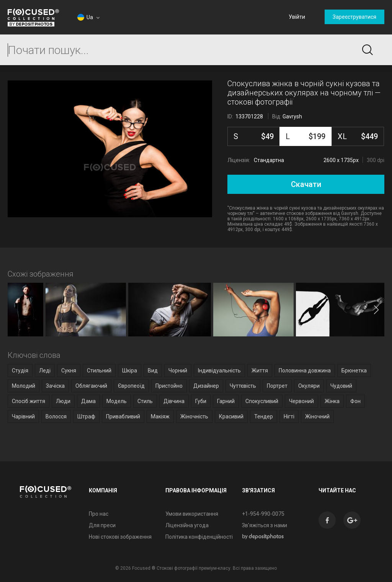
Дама (88, 401)
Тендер (264, 416)
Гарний (226, 401)
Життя (260, 371)
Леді (45, 371)
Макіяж (160, 416)
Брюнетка (354, 371)
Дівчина (174, 401)
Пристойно (169, 386)
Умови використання (192, 514)
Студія (20, 371)
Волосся (56, 416)
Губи (201, 401)
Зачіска (55, 386)
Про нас (99, 514)
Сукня (69, 371)
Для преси (102, 525)
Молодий (24, 386)
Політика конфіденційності (199, 537)
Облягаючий (91, 386)
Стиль (145, 401)
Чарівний (23, 416)
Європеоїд (131, 386)
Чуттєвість (243, 386)
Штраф (86, 416)
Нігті (289, 416)
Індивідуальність (219, 371)
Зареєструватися (354, 17)
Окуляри (309, 386)
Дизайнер (206, 386)
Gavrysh (292, 116)
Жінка (332, 401)
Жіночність (194, 416)
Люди (63, 401)
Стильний (99, 371)
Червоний (301, 401)
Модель (117, 401)
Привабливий (123, 416)
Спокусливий (262, 401)
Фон (355, 401)
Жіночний (317, 416)
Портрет (277, 386)
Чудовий (341, 386)
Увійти (297, 17)
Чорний (178, 371)
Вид (153, 371)
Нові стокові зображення (120, 537)
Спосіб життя (29, 401)
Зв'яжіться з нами (265, 525)
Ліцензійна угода (187, 525)
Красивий (231, 416)
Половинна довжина (305, 371)
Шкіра (130, 371)
